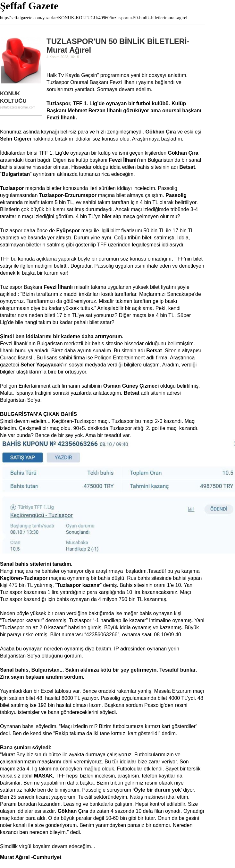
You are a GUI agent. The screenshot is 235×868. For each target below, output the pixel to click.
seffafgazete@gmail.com (18, 107)
